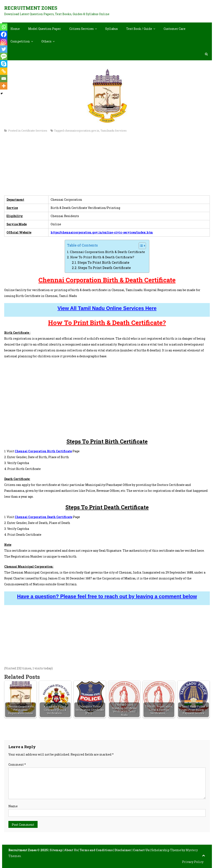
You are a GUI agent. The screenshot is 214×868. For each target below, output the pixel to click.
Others (46, 41)
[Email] (4, 78)
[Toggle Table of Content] (140, 246)
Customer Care (175, 29)
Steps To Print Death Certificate (104, 268)
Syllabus (112, 29)
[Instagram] (4, 42)
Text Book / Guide (139, 29)
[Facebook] (4, 34)
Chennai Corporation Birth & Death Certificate (107, 252)
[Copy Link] (4, 71)
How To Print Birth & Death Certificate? (102, 257)
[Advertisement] (107, 166)
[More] (4, 86)
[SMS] (4, 56)
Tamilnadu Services (114, 131)
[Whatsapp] (4, 27)
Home (15, 29)
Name (13, 806)
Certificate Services (34, 131)
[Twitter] (4, 49)
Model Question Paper (45, 29)
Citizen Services (81, 29)
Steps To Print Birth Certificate (103, 262)
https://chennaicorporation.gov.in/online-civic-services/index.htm (102, 232)
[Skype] (4, 64)
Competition (20, 41)
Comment (17, 764)
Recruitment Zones (31, 8)
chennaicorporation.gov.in (82, 131)
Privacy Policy (193, 862)
